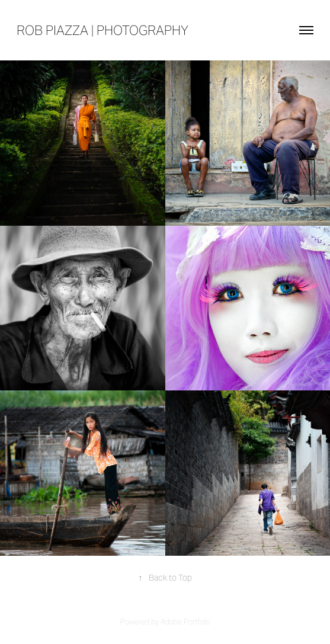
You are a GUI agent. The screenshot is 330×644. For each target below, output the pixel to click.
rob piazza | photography (102, 30)
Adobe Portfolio (185, 622)
